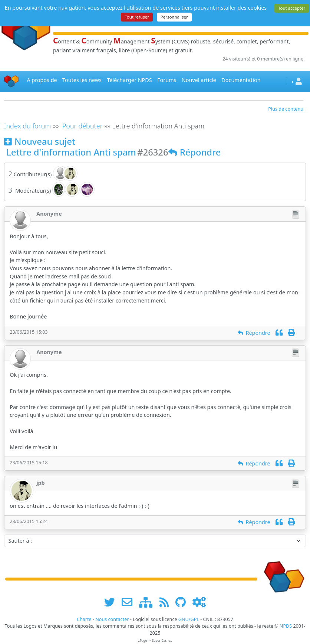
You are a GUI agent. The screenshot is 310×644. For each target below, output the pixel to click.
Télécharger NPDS (129, 80)
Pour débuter (83, 126)
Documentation (241, 80)
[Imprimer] (291, 333)
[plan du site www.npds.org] (148, 602)
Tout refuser (137, 17)
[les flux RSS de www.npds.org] (167, 602)
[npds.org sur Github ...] (183, 602)
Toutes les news (82, 80)
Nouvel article (199, 80)
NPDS (286, 626)
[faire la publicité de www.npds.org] (130, 602)
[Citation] (279, 333)
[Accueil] (11, 81)
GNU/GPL (189, 619)
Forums (167, 80)
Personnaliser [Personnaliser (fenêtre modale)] (174, 17)
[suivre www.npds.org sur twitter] (112, 602)
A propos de (42, 80)
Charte (84, 619)
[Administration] (199, 602)
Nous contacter (112, 619)
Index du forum (28, 126)
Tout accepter (292, 8)
